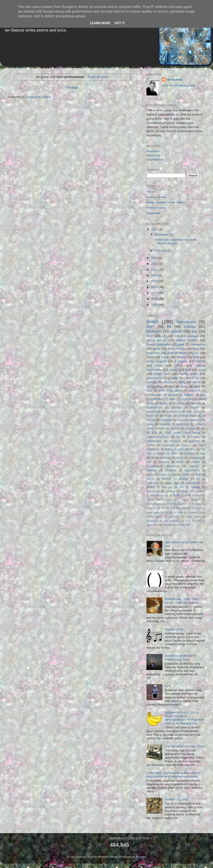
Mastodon (153, 151)
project (150, 487)
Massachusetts (154, 504)
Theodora (196, 504)
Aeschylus (200, 491)
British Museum (193, 495)
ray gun (167, 487)
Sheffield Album (187, 416)
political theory (177, 353)
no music (178, 512)
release (167, 382)
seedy (182, 382)
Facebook (153, 155)
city (164, 336)
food (196, 357)
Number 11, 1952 (176, 799)
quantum (194, 441)
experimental (154, 408)
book (149, 391)
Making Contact (174, 449)
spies (197, 386)
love (150, 336)
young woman (156, 340)
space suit (192, 378)
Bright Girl (153, 416)
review (150, 445)
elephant (173, 395)
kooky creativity (157, 361)
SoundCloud (155, 160)
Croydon (167, 500)
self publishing (172, 521)
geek (181, 344)
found (183, 508)
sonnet (177, 331)
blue (172, 386)
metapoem (195, 458)
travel (150, 357)
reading (175, 428)
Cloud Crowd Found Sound (182, 433)
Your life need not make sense (185, 746)
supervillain (152, 525)
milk (149, 462)
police (173, 370)
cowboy (166, 479)
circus (180, 420)
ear (153, 458)
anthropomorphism (158, 437)
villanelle (152, 470)
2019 (155, 281)
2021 (155, 270)
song (202, 370)
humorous (153, 353)
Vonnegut (152, 508)
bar (178, 437)
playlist (196, 462)
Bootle (176, 495)
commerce (195, 420)
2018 (155, 287)
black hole (179, 403)
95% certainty (176, 349)
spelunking (157, 399)
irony (196, 349)
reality (174, 378)
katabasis (154, 331)
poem (152, 322)
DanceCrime (192, 470)
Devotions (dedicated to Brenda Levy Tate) (180, 657)
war (203, 428)
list (198, 479)
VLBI (198, 475)
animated (189, 454)
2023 (155, 258)
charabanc (194, 437)
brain (159, 366)
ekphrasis (165, 458)
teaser (185, 491)
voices (186, 445)
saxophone (152, 521)
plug (203, 395)
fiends (180, 458)
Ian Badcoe (174, 80)
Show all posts (98, 77)
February (161, 251)
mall (167, 512)
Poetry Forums (168, 475)
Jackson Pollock (190, 500)
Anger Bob (187, 399)
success (190, 428)
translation (168, 525)
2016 (155, 299)
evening (152, 382)
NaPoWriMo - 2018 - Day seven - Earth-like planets (181, 601)
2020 (155, 275)
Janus (150, 475)
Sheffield (182, 504)
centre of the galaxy (170, 391)
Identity (163, 403)
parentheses (193, 483)
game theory (153, 512)
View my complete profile (179, 86)
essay (150, 424)
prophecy (174, 517)
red (182, 487)
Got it (120, 23)
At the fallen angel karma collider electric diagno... (176, 241)
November (162, 235)
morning (176, 408)
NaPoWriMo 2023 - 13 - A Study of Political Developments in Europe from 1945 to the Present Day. (184, 718)
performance (155, 378)
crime (179, 366)
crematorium (154, 441)
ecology (184, 479)
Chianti (150, 500)
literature (189, 395)
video (172, 399)
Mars (192, 449)
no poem (193, 512)
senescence (174, 412)
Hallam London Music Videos (166, 202)
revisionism (153, 491)
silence (196, 382)
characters (198, 344)
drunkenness (154, 395)
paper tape (172, 483)
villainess (168, 445)
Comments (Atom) (38, 97)
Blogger (141, 857)
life (169, 327)
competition (194, 391)
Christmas (171, 470)
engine (181, 357)
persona (164, 462)
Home (72, 88)
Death (165, 357)
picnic (180, 462)
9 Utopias (181, 361)
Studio (186, 475)
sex (196, 353)
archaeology (155, 386)
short (188, 521)
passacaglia (154, 412)
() (166, 572)
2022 (155, 264)
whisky (181, 525)
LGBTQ (200, 361)
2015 (155, 305)
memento (175, 441)
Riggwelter (154, 213)
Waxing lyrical (174, 629)
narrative (165, 424)
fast (163, 508)
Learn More (100, 23)
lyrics (184, 386)
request (195, 487)
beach (150, 479)
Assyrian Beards (159, 495)
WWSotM (166, 420)
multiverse (153, 483)
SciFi (150, 327)
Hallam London (157, 197)
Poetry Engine (156, 208)
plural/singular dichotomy (163, 466)
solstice (170, 491)
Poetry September (159, 344)
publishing (183, 424)
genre (157, 349)
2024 (155, 229)
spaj (199, 521)
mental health (189, 374)
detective (196, 403)
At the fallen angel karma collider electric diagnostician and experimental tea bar (173, 775)
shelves (194, 466)
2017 (155, 293)
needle (195, 408)
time (177, 336)
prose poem (193, 517)
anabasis (193, 336)
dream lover (162, 374)
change (190, 327)
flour (173, 508)
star (194, 331)
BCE (154, 433)
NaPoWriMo (186, 322)
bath (203, 454)
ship (188, 370)
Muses (168, 416)
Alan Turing (194, 412)
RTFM (170, 504)
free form (196, 508)
